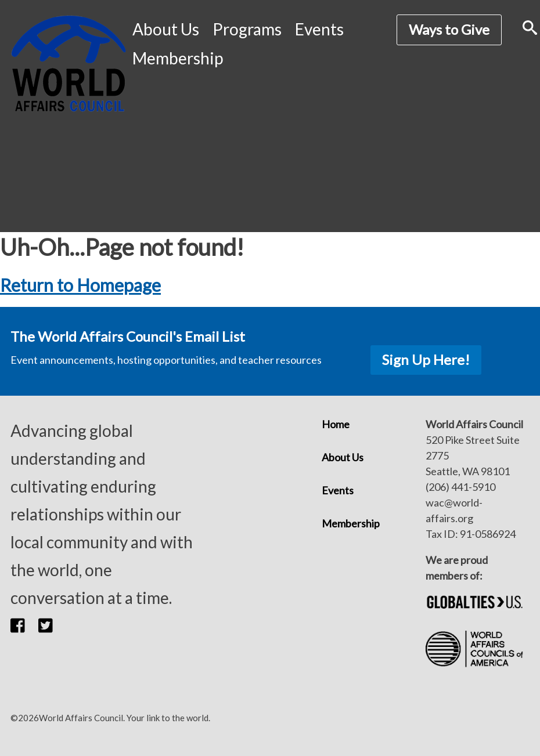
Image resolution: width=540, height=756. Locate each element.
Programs (247, 29)
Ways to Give (449, 29)
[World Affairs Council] (69, 64)
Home (336, 424)
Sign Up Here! (426, 359)
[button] (24, 625)
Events (319, 29)
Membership (178, 58)
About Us (166, 29)
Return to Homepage (80, 285)
